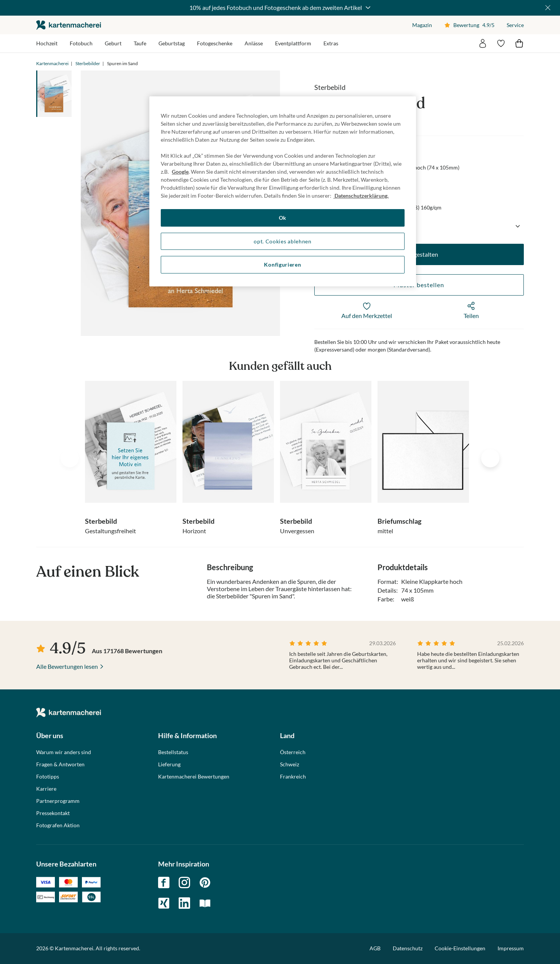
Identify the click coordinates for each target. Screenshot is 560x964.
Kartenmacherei (52, 63)
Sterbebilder (88, 63)
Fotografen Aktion (58, 825)
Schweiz (290, 764)
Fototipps (48, 777)
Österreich (293, 752)
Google (180, 172)
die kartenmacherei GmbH (69, 25)
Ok (283, 218)
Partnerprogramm (58, 801)
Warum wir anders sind (64, 752)
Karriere (46, 789)
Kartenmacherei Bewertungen (194, 777)
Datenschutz (408, 948)
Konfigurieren (282, 265)
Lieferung (169, 764)
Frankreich (293, 777)
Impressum (511, 948)
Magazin (422, 25)
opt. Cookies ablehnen (283, 241)
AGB (375, 948)
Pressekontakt (53, 813)
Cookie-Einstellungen (460, 948)
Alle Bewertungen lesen (67, 666)
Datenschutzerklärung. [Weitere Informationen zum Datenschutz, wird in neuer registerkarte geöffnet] (361, 196)
